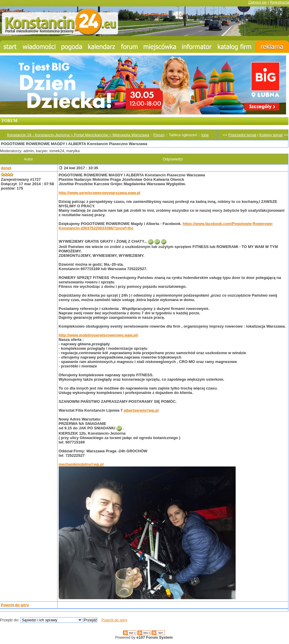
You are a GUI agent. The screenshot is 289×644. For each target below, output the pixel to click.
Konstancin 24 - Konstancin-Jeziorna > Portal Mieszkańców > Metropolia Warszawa (78, 135)
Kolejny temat (271, 135)
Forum (159, 135)
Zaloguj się (257, 2)
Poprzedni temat (242, 135)
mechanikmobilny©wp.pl (81, 464)
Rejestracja (279, 2)
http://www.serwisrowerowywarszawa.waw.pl (100, 193)
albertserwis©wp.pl (141, 410)
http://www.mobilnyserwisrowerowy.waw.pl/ (98, 335)
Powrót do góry (15, 605)
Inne (205, 135)
